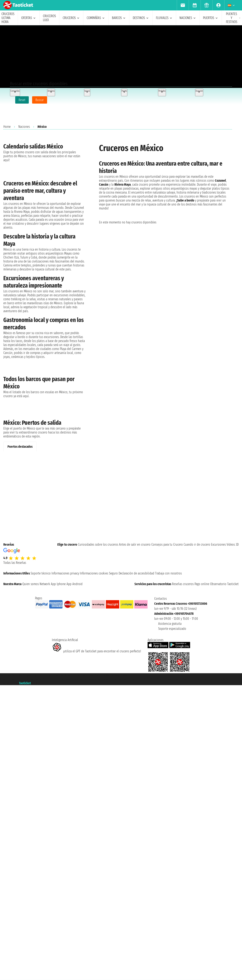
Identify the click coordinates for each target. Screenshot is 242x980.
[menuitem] (183, 5)
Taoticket (25, 683)
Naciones (24, 127)
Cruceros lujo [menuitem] (49, 18)
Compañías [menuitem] (96, 18)
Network (45, 584)
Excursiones (218, 545)
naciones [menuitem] (188, 18)
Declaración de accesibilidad (136, 573)
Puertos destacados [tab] (20, 447)
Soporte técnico (41, 573)
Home (7, 127)
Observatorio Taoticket (224, 584)
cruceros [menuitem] (71, 18)
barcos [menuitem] (119, 18)
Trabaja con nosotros (168, 573)
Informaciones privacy (65, 573)
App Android (75, 584)
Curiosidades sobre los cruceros (98, 545)
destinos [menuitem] (141, 18)
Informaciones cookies (94, 573)
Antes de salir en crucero (135, 545)
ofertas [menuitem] (29, 18)
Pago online (202, 584)
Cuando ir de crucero (197, 545)
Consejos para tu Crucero (167, 545)
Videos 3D (233, 545)
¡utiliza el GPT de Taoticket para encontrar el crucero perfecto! (96, 651)
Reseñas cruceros (183, 584)
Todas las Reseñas (15, 563)
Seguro (113, 573)
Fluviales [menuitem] (164, 18)
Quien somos (31, 584)
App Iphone (58, 584)
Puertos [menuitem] (211, 18)
